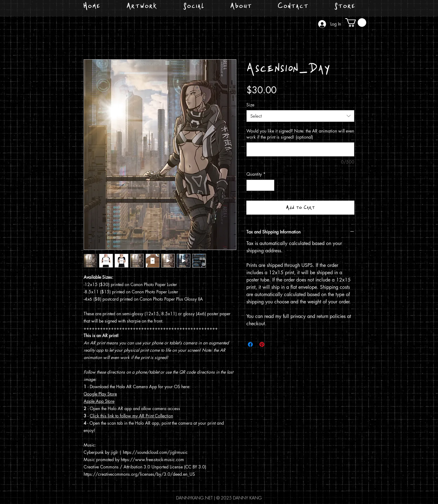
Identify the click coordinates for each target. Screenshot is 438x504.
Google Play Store (100, 394)
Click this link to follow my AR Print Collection (131, 416)
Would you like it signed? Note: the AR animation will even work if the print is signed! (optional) (300, 134)
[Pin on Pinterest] (262, 344)
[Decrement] (251, 185)
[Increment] (270, 185)
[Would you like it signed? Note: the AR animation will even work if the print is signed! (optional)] (300, 149)
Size (250, 105)
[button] (356, 22)
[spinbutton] (260, 185)
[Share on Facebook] (250, 344)
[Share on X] (273, 344)
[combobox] (300, 116)
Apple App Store (99, 401)
